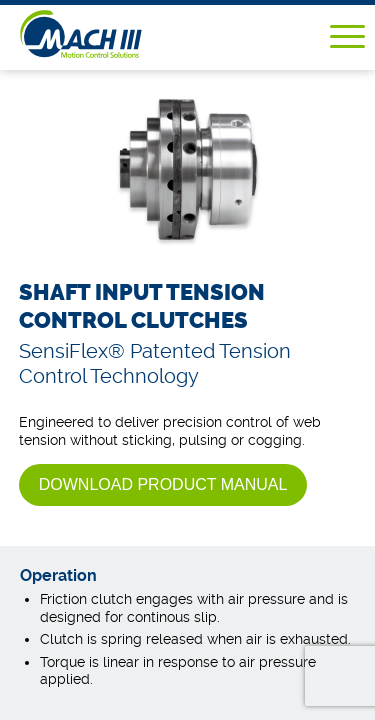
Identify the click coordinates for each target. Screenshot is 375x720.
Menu (347, 36)
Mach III (111, 34)
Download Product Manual (163, 484)
